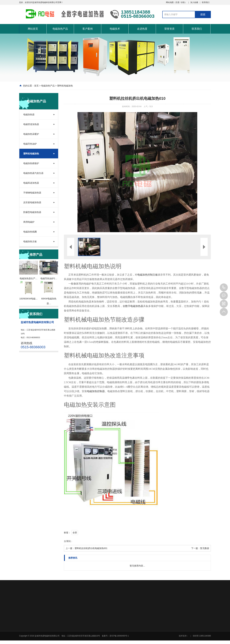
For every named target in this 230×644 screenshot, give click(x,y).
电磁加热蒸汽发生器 (33, 173)
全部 (75, 533)
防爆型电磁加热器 (32, 212)
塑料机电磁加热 (65, 86)
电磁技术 (115, 29)
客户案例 (88, 29)
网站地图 (170, 2)
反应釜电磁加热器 (32, 202)
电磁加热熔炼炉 (31, 163)
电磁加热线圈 (30, 232)
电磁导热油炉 (30, 144)
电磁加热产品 (60, 29)
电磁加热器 (29, 114)
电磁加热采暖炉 (31, 134)
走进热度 (142, 29)
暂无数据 (205, 548)
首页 (36, 86)
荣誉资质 (169, 29)
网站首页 (33, 29)
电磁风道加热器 (31, 183)
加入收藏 (194, 2)
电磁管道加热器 (31, 124)
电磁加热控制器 (96, 391)
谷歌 (183, 2)
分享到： (68, 541)
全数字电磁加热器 (133, 306)
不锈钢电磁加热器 (32, 193)
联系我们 (206, 2)
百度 (177, 2)
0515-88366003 (224, 287)
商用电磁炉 (29, 222)
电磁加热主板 (30, 241)
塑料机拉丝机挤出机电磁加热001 (91, 548)
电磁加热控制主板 (148, 275)
